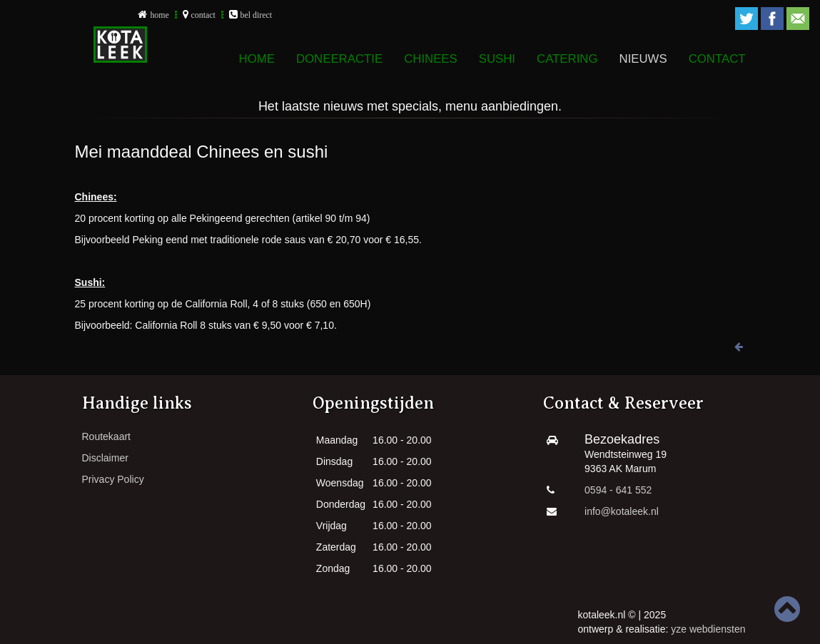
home (159, 15)
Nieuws (643, 59)
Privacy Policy (113, 479)
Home (257, 59)
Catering (567, 59)
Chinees (431, 59)
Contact (717, 59)
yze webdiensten (708, 629)
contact (203, 15)
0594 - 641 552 (618, 490)
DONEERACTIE (339, 59)
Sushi (497, 59)
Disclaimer (105, 458)
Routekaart (106, 436)
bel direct (257, 15)
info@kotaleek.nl (622, 511)
